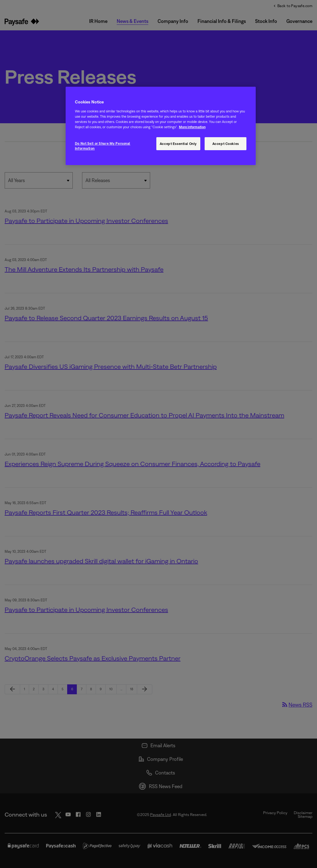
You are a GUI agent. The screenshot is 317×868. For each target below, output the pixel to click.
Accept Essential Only (178, 144)
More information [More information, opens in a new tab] (192, 127)
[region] (161, 126)
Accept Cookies (226, 144)
